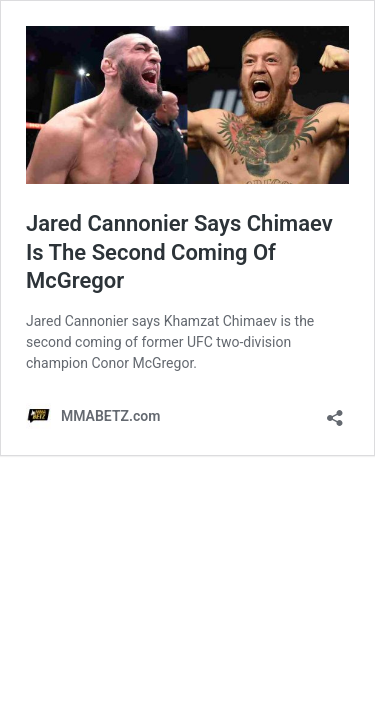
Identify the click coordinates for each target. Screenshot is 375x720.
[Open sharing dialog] (335, 411)
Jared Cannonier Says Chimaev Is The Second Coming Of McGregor (179, 252)
